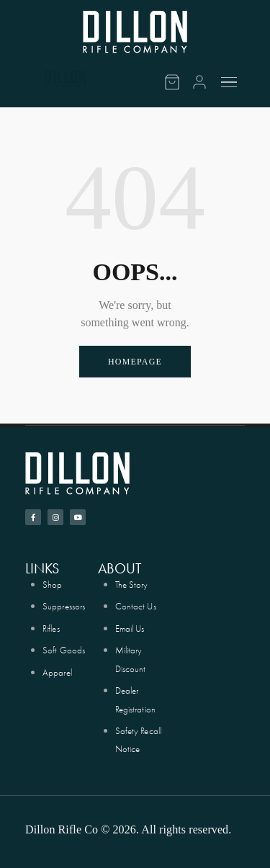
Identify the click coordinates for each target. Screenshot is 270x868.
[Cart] (172, 82)
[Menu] (231, 82)
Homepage (135, 362)
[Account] (199, 82)
